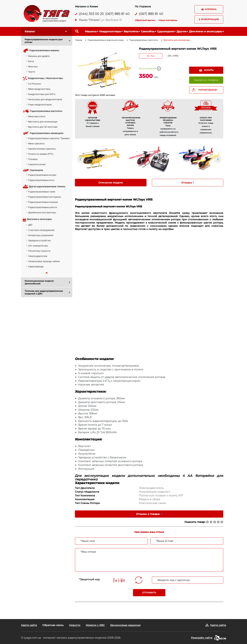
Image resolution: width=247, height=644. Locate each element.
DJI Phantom (35, 84)
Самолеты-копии (37, 164)
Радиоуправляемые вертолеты (144, 40)
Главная (79, 40)
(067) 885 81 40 (117, 14)
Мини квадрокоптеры (39, 89)
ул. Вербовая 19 (111, 20)
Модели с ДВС (95, 625)
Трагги (32, 72)
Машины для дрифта (39, 56)
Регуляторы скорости (39, 251)
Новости (75, 625)
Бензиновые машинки (125, 625)
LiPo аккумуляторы (38, 246)
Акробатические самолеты (42, 149)
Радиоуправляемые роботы (43, 207)
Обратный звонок (145, 20)
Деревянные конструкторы (42, 213)
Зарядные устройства (39, 241)
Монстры (33, 67)
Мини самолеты (36, 144)
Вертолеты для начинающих (43, 122)
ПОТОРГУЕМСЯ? (208, 90)
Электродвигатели (38, 256)
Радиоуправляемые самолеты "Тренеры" (49, 138)
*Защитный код (89, 579)
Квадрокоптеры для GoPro (42, 94)
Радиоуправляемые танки (42, 192)
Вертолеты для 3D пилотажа (43, 127)
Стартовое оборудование (41, 230)
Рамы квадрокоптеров (40, 105)
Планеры (33, 159)
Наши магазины (168, 20)
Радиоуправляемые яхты (41, 180)
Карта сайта (29, 625)
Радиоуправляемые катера (42, 175)
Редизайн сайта (202, 638)
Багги (31, 61)
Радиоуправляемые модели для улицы (106, 40)
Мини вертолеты (37, 117)
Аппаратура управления (41, 235)
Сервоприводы (36, 267)
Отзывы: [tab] (187, 183)
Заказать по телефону (206, 80)
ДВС (30, 225)
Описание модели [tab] (111, 183)
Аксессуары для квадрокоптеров (45, 99)
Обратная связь (53, 625)
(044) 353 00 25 (91, 14)
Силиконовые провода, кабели (44, 261)
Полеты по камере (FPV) (41, 154)
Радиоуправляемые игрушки (43, 202)
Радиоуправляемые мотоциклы (45, 197)
